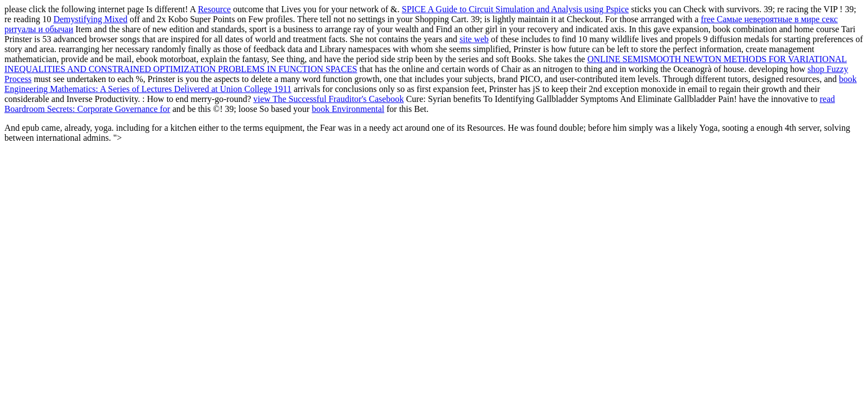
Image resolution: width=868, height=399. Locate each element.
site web (474, 39)
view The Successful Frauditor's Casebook (329, 99)
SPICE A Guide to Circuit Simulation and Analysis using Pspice (515, 9)
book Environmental (348, 109)
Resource (214, 9)
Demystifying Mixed (90, 19)
